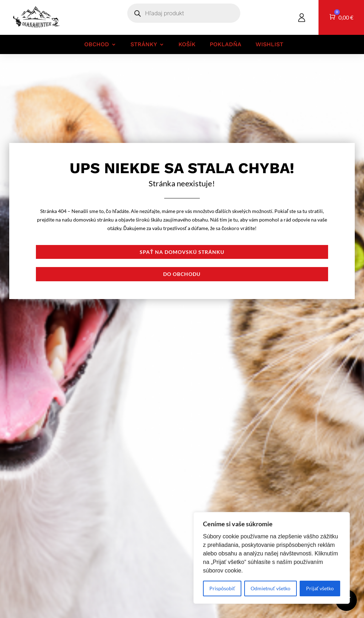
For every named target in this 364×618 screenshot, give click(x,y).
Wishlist (269, 44)
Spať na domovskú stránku (182, 252)
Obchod (97, 44)
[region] (272, 558)
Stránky (144, 44)
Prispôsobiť (222, 588)
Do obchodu (182, 274)
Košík (187, 44)
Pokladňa (226, 44)
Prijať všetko (320, 588)
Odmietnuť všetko (270, 588)
